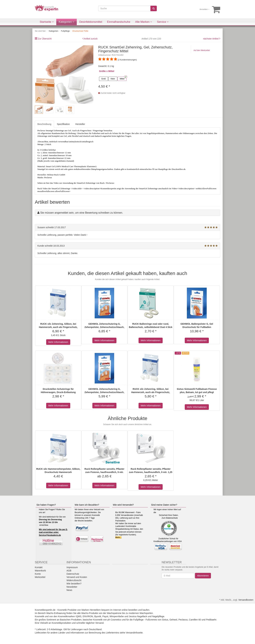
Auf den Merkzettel (202, 50)
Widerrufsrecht (74, 580)
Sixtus (165, 620)
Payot (105, 616)
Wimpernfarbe (117, 616)
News (69, 590)
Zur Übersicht (45, 39)
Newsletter (72, 587)
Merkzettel (40, 577)
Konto (38, 574)
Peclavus (183, 620)
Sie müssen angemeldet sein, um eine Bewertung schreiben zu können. (82, 213)
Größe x (103, 71)
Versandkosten (246, 600)
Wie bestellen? (74, 584)
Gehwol (173, 620)
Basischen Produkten (71, 620)
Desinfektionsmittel (91, 22)
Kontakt (39, 567)
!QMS (79, 616)
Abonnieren (203, 576)
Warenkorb (40, 571)
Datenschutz (172, 518)
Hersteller (80, 124)
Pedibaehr (211, 620)
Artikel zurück (91, 39)
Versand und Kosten (77, 577)
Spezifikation (63, 124)
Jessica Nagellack (138, 616)
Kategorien (67, 22)
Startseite (47, 22)
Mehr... (118, 537)
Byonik (98, 616)
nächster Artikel (211, 39)
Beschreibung (44, 124)
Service (163, 22)
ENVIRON (88, 616)
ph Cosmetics (114, 620)
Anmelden (205, 9)
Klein (113, 79)
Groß (104, 79)
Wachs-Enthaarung (56, 613)
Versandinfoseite (134, 633)
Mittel (122, 79)
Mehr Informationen (58, 342)
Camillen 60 (195, 620)
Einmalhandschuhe (119, 22)
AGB (69, 571)
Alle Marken (144, 22)
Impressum (72, 567)
